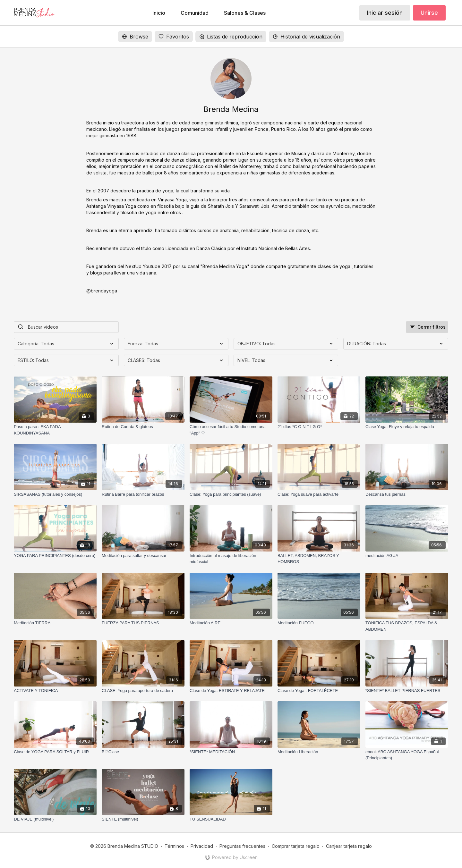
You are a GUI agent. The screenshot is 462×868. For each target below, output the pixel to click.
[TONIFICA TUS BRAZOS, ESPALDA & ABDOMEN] (407, 626)
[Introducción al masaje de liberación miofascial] (231, 559)
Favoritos (174, 37)
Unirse (429, 13)
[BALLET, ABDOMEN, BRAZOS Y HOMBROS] (319, 559)
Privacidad (202, 846)
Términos (174, 846)
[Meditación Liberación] (319, 752)
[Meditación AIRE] (231, 623)
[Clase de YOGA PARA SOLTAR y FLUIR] (55, 752)
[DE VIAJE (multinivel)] (55, 819)
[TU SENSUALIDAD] (231, 819)
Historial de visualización (306, 37)
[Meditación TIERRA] (55, 623)
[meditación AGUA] (407, 556)
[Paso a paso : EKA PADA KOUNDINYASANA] (55, 430)
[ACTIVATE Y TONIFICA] (55, 691)
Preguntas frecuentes (242, 846)
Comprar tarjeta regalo (296, 846)
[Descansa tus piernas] (407, 494)
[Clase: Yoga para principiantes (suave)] (231, 494)
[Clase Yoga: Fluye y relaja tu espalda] (407, 427)
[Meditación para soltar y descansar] (143, 556)
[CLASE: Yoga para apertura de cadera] (143, 691)
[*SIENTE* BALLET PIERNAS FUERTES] (407, 691)
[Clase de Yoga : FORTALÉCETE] (319, 691)
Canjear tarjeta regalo (349, 846)
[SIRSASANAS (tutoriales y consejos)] (55, 494)
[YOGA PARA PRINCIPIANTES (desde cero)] (55, 556)
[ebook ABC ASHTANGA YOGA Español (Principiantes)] (407, 755)
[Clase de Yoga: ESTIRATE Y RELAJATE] (231, 691)
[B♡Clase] (143, 752)
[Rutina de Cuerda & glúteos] (143, 427)
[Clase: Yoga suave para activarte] (319, 494)
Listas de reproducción (231, 37)
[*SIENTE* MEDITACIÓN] (231, 752)
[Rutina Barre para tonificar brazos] (143, 494)
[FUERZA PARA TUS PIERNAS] (143, 623)
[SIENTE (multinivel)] (143, 819)
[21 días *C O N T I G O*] (319, 427)
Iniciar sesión (385, 13)
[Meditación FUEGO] (319, 623)
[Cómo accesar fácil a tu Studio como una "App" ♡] (231, 430)
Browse (135, 37)
